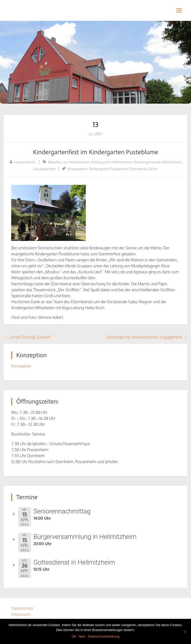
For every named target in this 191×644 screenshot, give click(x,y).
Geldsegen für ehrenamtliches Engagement (147, 337)
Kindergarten (78, 169)
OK (74, 636)
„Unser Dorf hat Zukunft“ (28, 337)
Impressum (21, 614)
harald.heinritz (25, 162)
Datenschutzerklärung (104, 636)
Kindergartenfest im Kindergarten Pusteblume (95, 152)
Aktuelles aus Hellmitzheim (69, 162)
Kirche (153, 169)
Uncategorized (44, 169)
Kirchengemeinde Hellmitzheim (158, 162)
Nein (82, 636)
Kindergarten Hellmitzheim (112, 162)
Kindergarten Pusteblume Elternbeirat (118, 169)
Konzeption (21, 366)
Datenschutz (22, 608)
